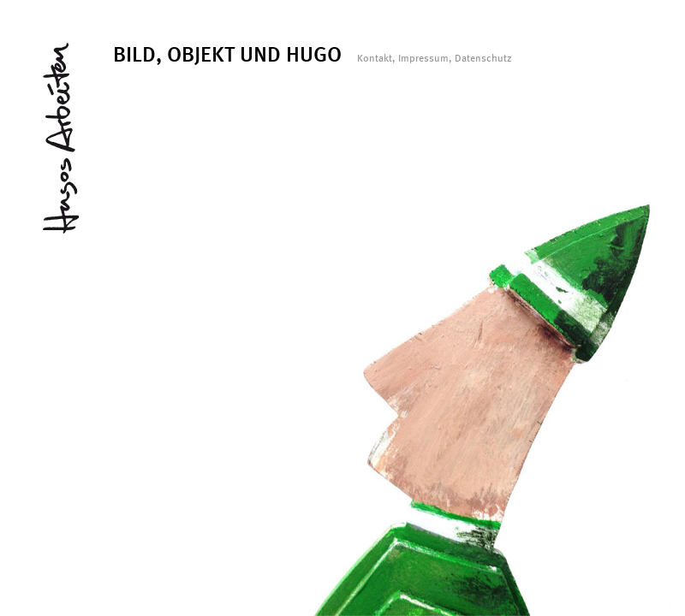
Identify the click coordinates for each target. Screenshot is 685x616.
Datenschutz (483, 59)
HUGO (314, 53)
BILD (134, 53)
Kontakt (375, 59)
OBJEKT (201, 53)
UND (260, 53)
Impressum (423, 59)
